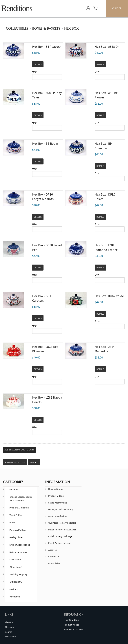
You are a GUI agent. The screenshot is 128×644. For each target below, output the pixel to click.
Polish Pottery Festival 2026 (62, 530)
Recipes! (14, 589)
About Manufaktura (58, 516)
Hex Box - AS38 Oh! (108, 47)
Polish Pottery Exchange (60, 536)
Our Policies (54, 563)
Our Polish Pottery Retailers (62, 523)
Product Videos (56, 496)
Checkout (10, 627)
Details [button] (38, 64)
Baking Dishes (16, 537)
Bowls (12, 522)
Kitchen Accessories (20, 545)
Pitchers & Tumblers (19, 508)
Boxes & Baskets (46, 29)
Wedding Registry (18, 574)
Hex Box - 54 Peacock (47, 47)
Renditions (17, 8)
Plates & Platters (18, 530)
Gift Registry (16, 582)
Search (8, 632)
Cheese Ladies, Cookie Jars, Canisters (21, 499)
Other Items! (16, 567)
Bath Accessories (18, 552)
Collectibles (17, 29)
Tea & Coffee (16, 515)
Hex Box (71, 29)
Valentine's (15, 597)
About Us (53, 550)
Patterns (14, 489)
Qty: (35, 72)
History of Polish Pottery (61, 509)
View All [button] (34, 462)
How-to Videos (56, 489)
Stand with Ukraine (58, 503)
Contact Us (54, 557)
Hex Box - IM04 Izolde (109, 296)
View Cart (10, 622)
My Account (11, 637)
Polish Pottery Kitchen (59, 543)
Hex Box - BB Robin (45, 143)
